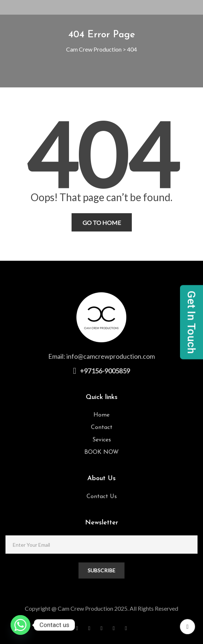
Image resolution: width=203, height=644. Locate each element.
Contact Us (102, 497)
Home (101, 415)
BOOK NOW (101, 452)
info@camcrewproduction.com (111, 356)
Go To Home (102, 223)
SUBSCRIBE (101, 570)
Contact (102, 428)
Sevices (102, 440)
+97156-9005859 (105, 371)
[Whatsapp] (20, 625)
